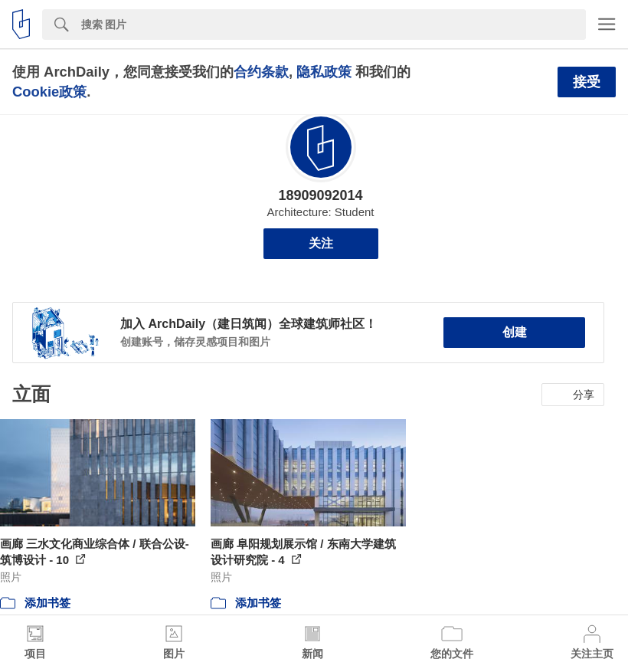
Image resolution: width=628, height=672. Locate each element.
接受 (587, 82)
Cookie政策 (49, 92)
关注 (321, 243)
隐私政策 (324, 72)
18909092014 (320, 195)
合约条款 (261, 72)
